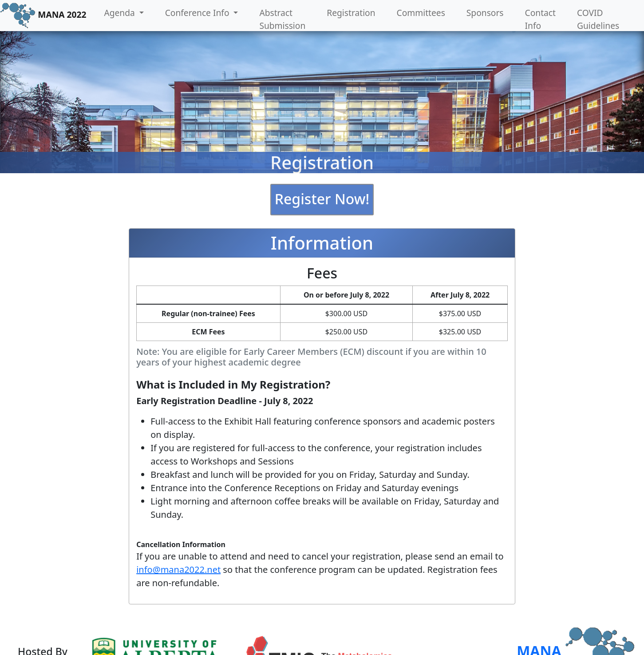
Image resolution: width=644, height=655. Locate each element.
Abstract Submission (282, 19)
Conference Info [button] (198, 13)
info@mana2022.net (178, 570)
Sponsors (485, 13)
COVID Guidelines (598, 19)
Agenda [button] (120, 13)
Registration (351, 13)
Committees (421, 13)
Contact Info (540, 19)
